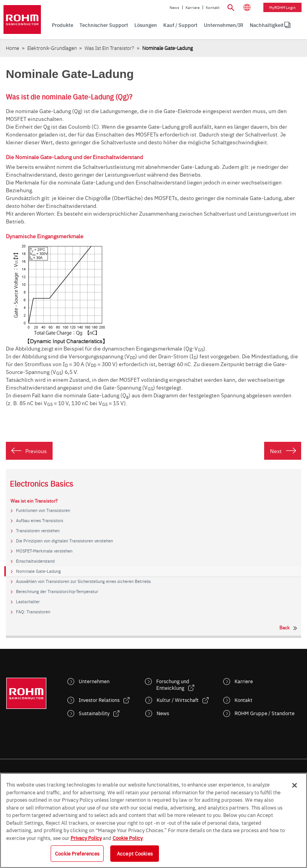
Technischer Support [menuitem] (104, 25)
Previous (36, 451)
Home (12, 48)
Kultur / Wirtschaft (178, 700)
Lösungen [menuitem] (146, 25)
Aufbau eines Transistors (40, 521)
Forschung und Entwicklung (173, 684)
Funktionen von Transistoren (43, 510)
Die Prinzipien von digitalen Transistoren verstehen (64, 541)
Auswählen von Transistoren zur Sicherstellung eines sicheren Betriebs (83, 581)
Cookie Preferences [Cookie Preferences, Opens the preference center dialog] (77, 853)
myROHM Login (282, 7)
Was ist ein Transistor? (109, 48)
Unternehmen (94, 681)
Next (276, 451)
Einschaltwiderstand (35, 561)
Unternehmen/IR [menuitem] (224, 25)
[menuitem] (267, 25)
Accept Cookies (135, 853)
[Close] (295, 785)
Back (284, 627)
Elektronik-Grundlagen (52, 48)
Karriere (192, 7)
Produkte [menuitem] (63, 25)
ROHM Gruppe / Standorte (265, 713)
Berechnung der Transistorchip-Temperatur (57, 592)
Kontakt (213, 7)
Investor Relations (99, 700)
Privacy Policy (86, 838)
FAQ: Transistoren (33, 612)
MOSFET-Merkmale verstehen (44, 551)
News (174, 7)
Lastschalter (28, 602)
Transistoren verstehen (38, 531)
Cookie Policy (128, 838)
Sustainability (94, 713)
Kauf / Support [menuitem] (180, 25)
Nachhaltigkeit (267, 25)
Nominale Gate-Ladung (38, 571)
